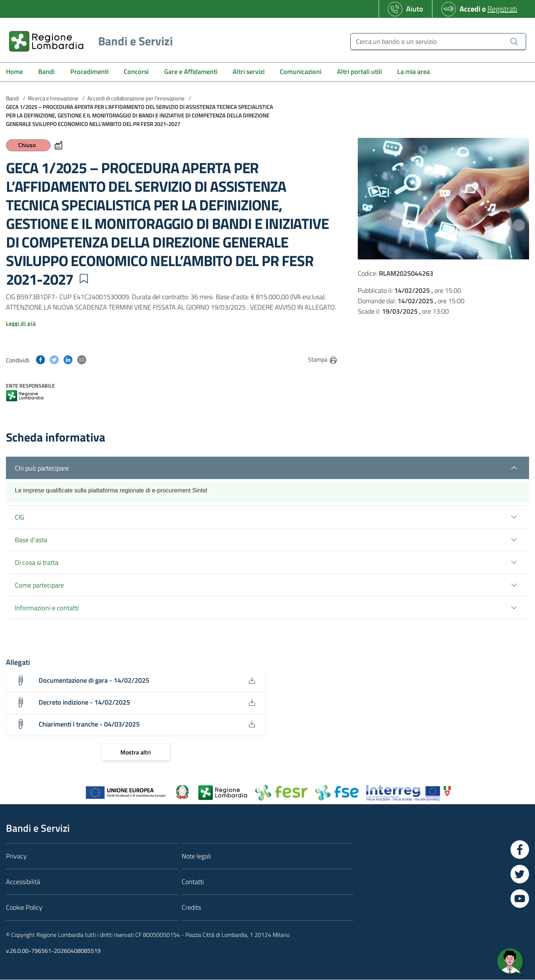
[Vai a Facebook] (520, 850)
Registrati (502, 9)
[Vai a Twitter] (520, 874)
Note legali (196, 856)
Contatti (193, 882)
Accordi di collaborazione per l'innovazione (136, 98)
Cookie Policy (24, 908)
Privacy (16, 856)
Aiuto (415, 9)
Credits (191, 908)
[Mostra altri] (136, 753)
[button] (84, 279)
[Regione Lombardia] (88, 41)
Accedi (470, 9)
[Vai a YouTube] (520, 899)
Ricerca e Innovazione (53, 98)
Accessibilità (23, 882)
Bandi (12, 98)
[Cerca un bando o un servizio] (438, 41)
